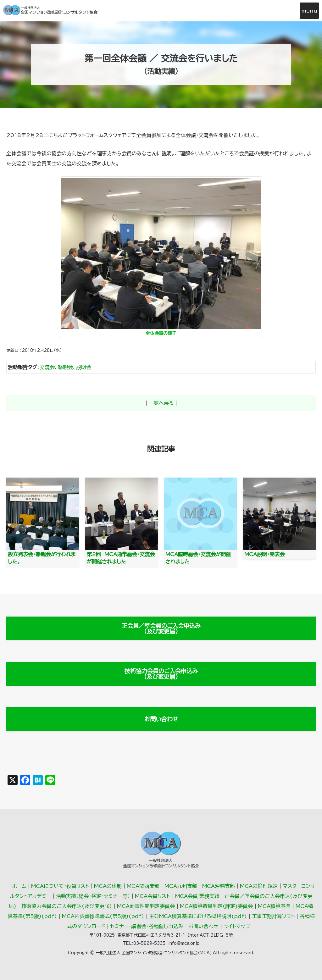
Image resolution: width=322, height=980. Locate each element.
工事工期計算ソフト (273, 916)
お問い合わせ (161, 719)
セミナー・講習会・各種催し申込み (147, 926)
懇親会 (65, 367)
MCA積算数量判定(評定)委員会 (216, 906)
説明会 (84, 367)
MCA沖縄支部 (219, 886)
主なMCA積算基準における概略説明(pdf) (198, 916)
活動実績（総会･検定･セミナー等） (93, 896)
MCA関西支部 (143, 886)
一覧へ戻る (161, 403)
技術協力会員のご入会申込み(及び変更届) (161, 674)
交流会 (47, 367)
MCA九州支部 (181, 886)
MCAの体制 (108, 886)
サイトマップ (237, 926)
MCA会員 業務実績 (197, 896)
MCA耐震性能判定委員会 (146, 906)
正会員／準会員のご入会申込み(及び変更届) (161, 628)
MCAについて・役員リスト (60, 886)
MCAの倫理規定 (259, 886)
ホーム (19, 886)
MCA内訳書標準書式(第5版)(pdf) (103, 916)
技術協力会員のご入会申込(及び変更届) (67, 906)
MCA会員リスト (153, 896)
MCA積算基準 (274, 906)
